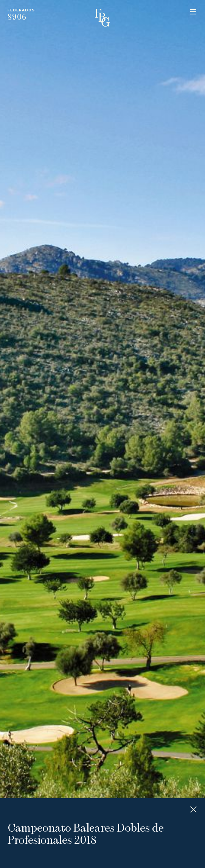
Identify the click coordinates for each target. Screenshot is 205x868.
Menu (193, 12)
